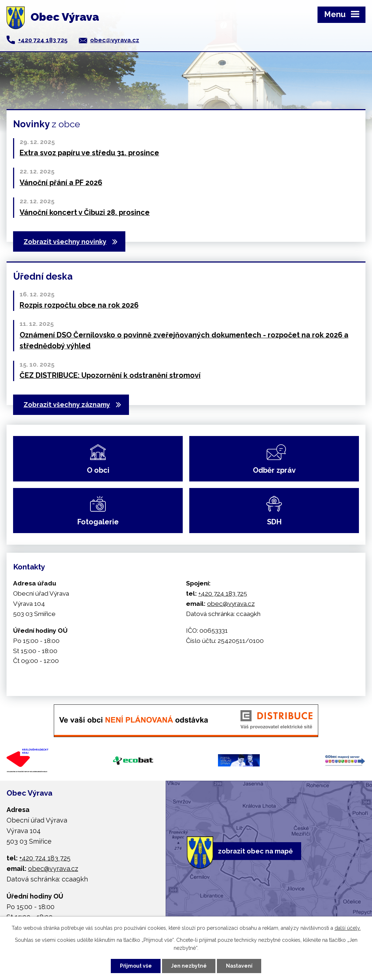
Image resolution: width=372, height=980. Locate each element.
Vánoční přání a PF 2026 (61, 183)
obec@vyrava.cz (115, 40)
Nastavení (239, 966)
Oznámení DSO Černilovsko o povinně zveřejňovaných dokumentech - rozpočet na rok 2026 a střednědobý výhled (184, 340)
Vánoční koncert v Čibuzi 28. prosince (85, 212)
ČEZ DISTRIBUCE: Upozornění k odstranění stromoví (110, 375)
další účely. (348, 928)
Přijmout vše (136, 966)
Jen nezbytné (189, 966)
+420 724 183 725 (43, 40)
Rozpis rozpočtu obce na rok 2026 (79, 305)
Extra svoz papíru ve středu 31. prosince (89, 153)
